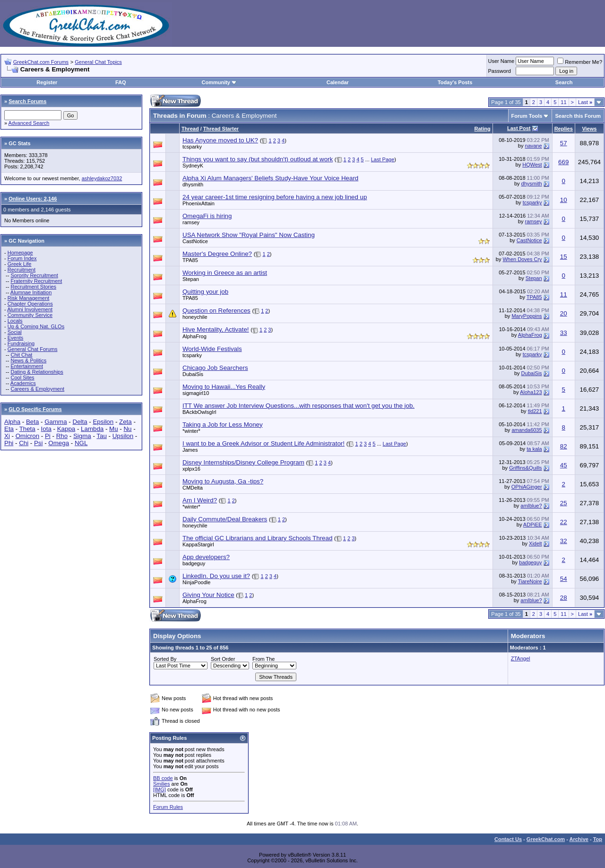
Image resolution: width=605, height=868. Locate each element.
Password (500, 71)
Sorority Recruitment (34, 275)
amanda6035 (527, 430)
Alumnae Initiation (31, 292)
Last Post (519, 128)
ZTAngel (521, 658)
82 (564, 446)
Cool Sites (22, 377)
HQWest (532, 165)
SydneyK (193, 166)
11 (563, 102)
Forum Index (22, 258)
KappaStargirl (198, 544)
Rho (62, 436)
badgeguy (194, 563)
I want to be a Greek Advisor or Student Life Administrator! (264, 443)
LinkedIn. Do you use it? (216, 576)
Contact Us (508, 839)
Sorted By (165, 659)
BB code (163, 778)
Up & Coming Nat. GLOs (36, 326)
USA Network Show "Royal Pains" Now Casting (249, 235)
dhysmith (193, 184)
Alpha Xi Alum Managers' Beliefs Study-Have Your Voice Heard (270, 178)
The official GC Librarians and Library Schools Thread (257, 538)
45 (564, 465)
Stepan (191, 279)
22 (564, 522)
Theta (27, 429)
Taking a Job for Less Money (223, 425)
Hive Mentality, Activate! (216, 329)
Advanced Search (29, 123)
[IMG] (160, 789)
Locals (15, 321)
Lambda (92, 429)
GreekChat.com (546, 839)
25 (564, 503)
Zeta (125, 422)
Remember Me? (580, 62)
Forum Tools (527, 116)
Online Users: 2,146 (33, 199)
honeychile (195, 317)
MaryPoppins (527, 316)
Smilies (161, 784)
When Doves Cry (522, 259)
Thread (190, 129)
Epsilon (103, 422)
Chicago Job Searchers (215, 368)
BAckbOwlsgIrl (199, 412)
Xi (7, 436)
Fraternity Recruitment (36, 281)
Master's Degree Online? (217, 254)
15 (564, 257)
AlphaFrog (194, 336)
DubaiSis (193, 374)
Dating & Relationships (37, 372)
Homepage (20, 253)
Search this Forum (578, 116)
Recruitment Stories (33, 287)
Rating (483, 129)
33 (564, 333)
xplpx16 (191, 469)
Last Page (383, 159)
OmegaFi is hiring (207, 216)
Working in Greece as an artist (225, 273)
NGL (81, 443)
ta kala (534, 449)
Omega (59, 443)
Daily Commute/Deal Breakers (225, 519)
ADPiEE (533, 525)
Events (16, 338)
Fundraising (21, 343)
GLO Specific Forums (35, 409)
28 (564, 598)
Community (219, 82)
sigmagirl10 (196, 393)
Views (589, 129)
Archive (579, 839)
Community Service (30, 315)
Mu (114, 429)
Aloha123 (531, 392)
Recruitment (22, 270)
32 (564, 541)
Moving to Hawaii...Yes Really (224, 387)
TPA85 (190, 260)
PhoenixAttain (199, 203)
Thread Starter (221, 129)
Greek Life (20, 264)
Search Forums (27, 101)
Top (598, 839)
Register (47, 82)
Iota (46, 429)
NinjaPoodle (196, 582)
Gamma (56, 422)
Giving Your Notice (208, 595)
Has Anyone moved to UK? (220, 140)
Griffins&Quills (525, 468)
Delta (80, 422)
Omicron (27, 436)
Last (585, 102)
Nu (127, 429)
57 (564, 143)
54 (564, 579)
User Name (501, 61)
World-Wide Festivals (212, 349)
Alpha (12, 422)
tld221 (535, 411)
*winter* (191, 431)
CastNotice (195, 241)
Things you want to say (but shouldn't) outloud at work (258, 159)
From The (264, 659)
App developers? (206, 557)
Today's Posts (455, 82)
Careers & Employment (37, 389)
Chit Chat (21, 355)
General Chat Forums (33, 349)
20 (564, 313)
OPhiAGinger (527, 487)
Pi (48, 436)
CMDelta (193, 488)
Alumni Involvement (30, 309)
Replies (564, 129)
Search (564, 82)
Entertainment (26, 366)
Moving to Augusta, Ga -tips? (223, 481)
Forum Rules (168, 807)
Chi (24, 443)
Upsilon (123, 436)
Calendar (338, 82)
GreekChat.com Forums (41, 62)
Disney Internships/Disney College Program (243, 462)
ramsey (191, 222)
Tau (102, 436)
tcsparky (192, 147)
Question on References (216, 311)
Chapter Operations (30, 304)
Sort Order (223, 659)
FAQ (121, 82)
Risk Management (29, 298)
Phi (9, 443)
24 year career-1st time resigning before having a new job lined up (275, 197)
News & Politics (28, 360)
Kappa (66, 429)
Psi (39, 443)
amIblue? (531, 506)
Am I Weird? (200, 500)
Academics (23, 383)
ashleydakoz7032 (102, 178)
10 (564, 200)
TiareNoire (530, 581)
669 (563, 162)
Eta (9, 429)
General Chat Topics (98, 62)
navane (534, 146)
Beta (32, 422)
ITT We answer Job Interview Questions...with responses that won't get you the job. (298, 406)
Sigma (82, 436)
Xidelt (536, 544)
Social (15, 332)
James (190, 450)
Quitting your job (205, 292)
